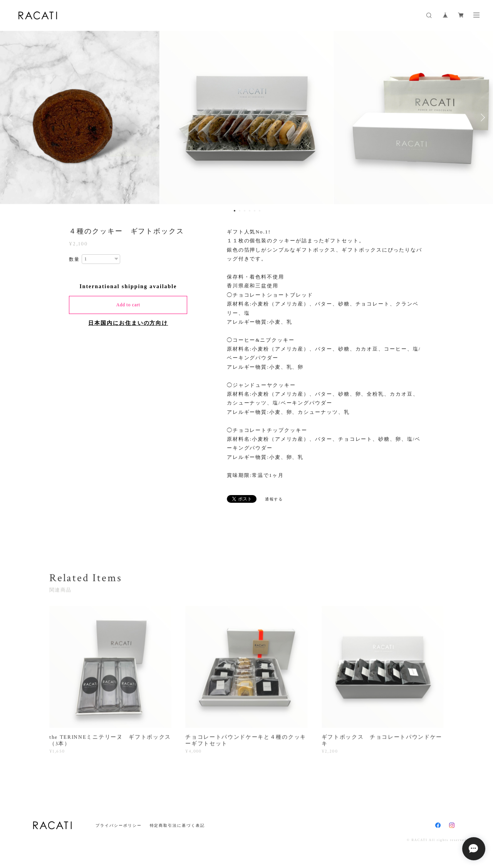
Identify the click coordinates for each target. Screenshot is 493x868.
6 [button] (260, 211)
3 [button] (245, 211)
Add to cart (128, 305)
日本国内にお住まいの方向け (128, 323)
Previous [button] (12, 118)
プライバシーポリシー (118, 825)
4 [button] (250, 211)
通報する (274, 499)
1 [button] (235, 211)
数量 (74, 259)
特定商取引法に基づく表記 (177, 825)
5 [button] (255, 211)
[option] (246, 118)
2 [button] (240, 211)
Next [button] (481, 118)
